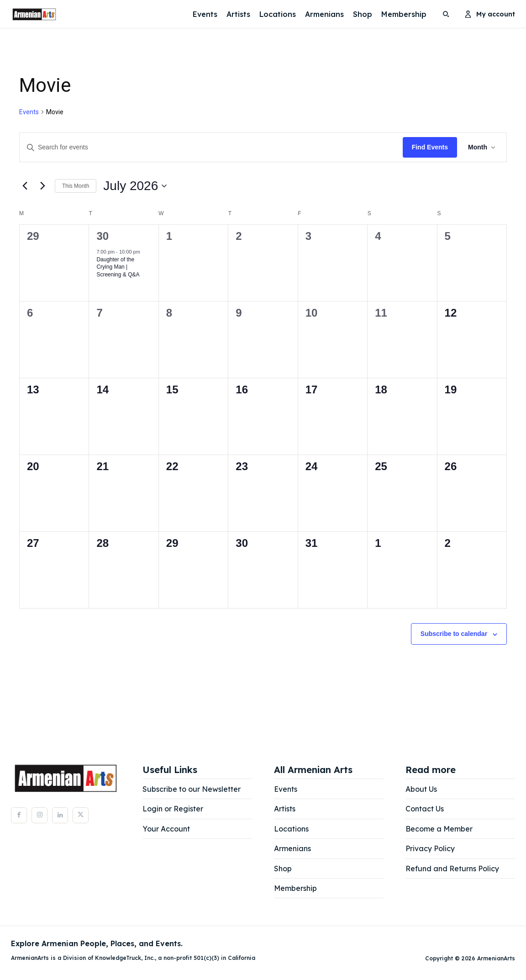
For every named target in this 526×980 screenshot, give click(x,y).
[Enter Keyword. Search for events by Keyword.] (211, 147)
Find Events (430, 147)
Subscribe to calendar (454, 634)
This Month (76, 186)
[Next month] (42, 186)
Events (29, 112)
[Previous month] (25, 186)
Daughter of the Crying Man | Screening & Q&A (118, 267)
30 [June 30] (103, 236)
